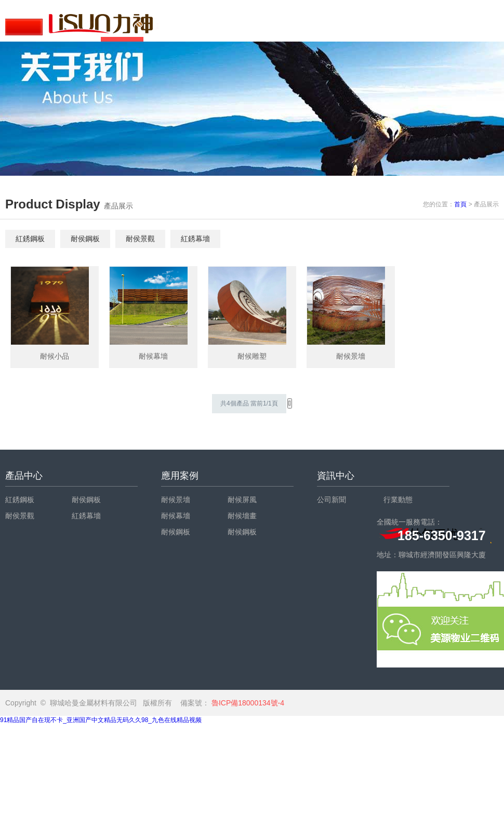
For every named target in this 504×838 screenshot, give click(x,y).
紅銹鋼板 (30, 239)
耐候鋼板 (176, 532)
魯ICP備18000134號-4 (247, 703)
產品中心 (24, 476)
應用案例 (180, 476)
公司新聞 (331, 500)
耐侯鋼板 (85, 239)
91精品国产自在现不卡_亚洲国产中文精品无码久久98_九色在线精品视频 (101, 720)
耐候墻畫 (242, 516)
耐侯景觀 (140, 239)
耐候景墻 (176, 500)
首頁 (460, 204)
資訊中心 (336, 476)
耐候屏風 (242, 500)
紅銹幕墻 (195, 239)
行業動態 (398, 500)
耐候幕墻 (176, 516)
